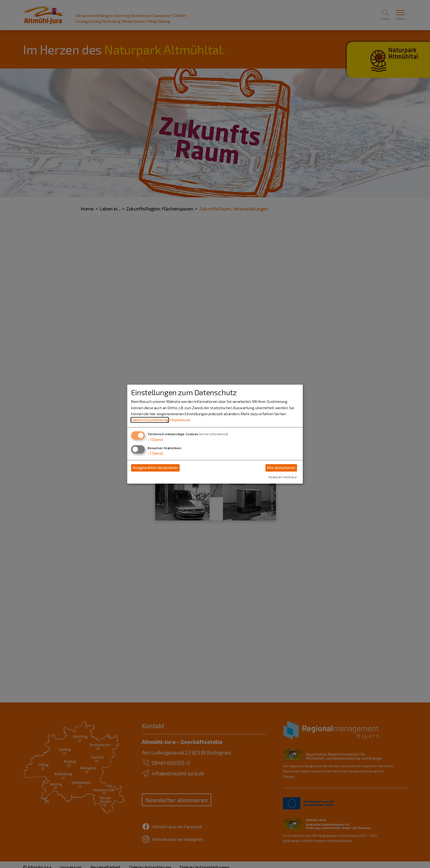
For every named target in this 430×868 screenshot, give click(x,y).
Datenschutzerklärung (150, 420)
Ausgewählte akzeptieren (155, 468)
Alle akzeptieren (281, 468)
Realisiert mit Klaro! (283, 477)
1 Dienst (155, 439)
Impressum (181, 420)
